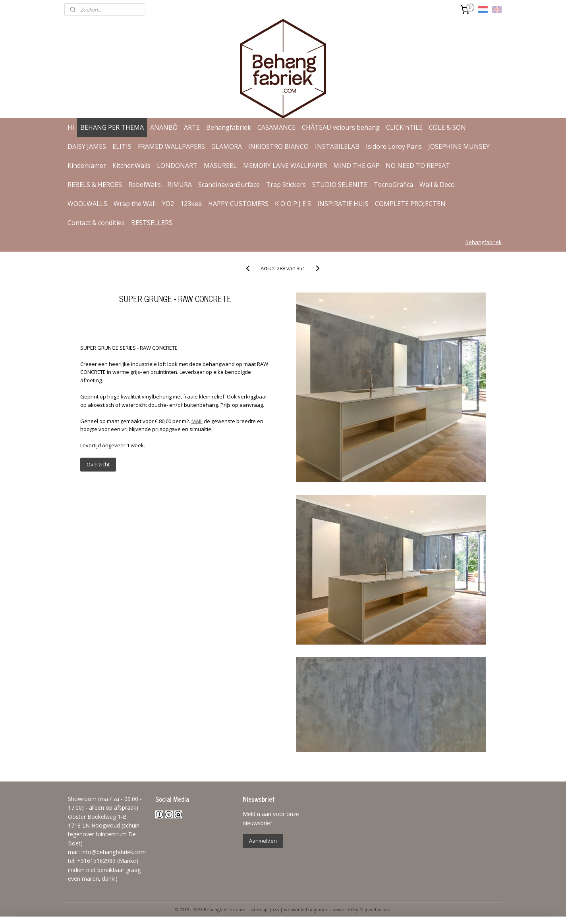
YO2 (168, 204)
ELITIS (122, 146)
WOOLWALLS (87, 204)
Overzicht (98, 464)
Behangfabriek (229, 127)
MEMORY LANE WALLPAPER (285, 166)
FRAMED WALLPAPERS (171, 146)
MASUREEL (220, 166)
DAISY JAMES (87, 146)
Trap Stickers (286, 185)
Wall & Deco (437, 185)
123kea (191, 204)
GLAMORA (227, 146)
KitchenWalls (131, 166)
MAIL (197, 421)
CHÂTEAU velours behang (341, 127)
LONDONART (177, 166)
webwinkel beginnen (306, 910)
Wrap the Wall (135, 204)
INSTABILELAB (337, 146)
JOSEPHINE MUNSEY (459, 146)
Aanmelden (263, 841)
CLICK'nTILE (404, 127)
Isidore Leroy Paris (394, 146)
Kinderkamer (87, 166)
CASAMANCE (276, 127)
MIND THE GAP (356, 166)
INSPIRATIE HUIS (343, 204)
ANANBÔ (164, 127)
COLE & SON (447, 127)
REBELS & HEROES (95, 185)
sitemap (259, 910)
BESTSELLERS (152, 223)
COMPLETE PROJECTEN (410, 204)
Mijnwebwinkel (376, 910)
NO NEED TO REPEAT (418, 166)
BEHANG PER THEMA (112, 127)
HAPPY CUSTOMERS (238, 204)
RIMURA (180, 185)
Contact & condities (96, 223)
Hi (71, 127)
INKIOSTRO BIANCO (278, 146)
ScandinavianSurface (229, 185)
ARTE (192, 127)
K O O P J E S (293, 204)
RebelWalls (145, 185)
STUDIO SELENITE (340, 185)
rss (276, 910)
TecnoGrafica (393, 185)
